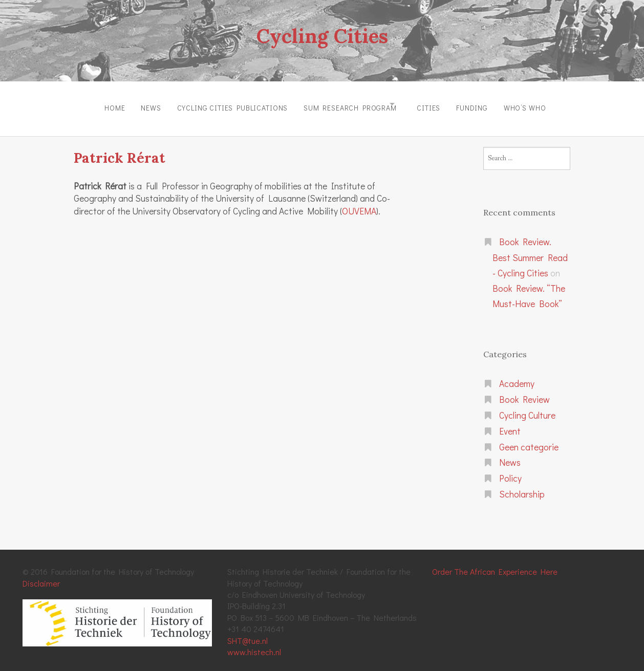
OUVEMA (359, 204)
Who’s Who (544, 104)
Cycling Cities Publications (220, 104)
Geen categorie (529, 440)
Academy (517, 376)
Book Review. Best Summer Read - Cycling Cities (530, 250)
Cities (435, 104)
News (132, 104)
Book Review (524, 392)
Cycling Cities (322, 35)
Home (90, 104)
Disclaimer (41, 576)
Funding (485, 104)
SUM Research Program (344, 104)
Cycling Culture (527, 408)
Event (510, 424)
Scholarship (522, 487)
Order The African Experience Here (495, 564)
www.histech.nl (254, 645)
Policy (510, 472)
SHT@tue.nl (248, 633)
